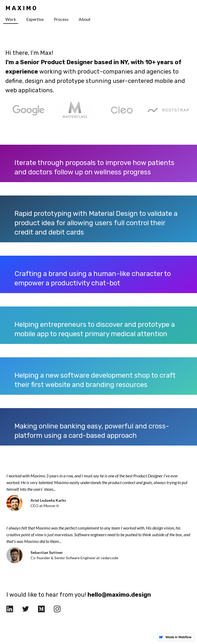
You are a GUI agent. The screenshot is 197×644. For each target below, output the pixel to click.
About (85, 19)
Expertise (35, 19)
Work (11, 19)
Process (61, 19)
